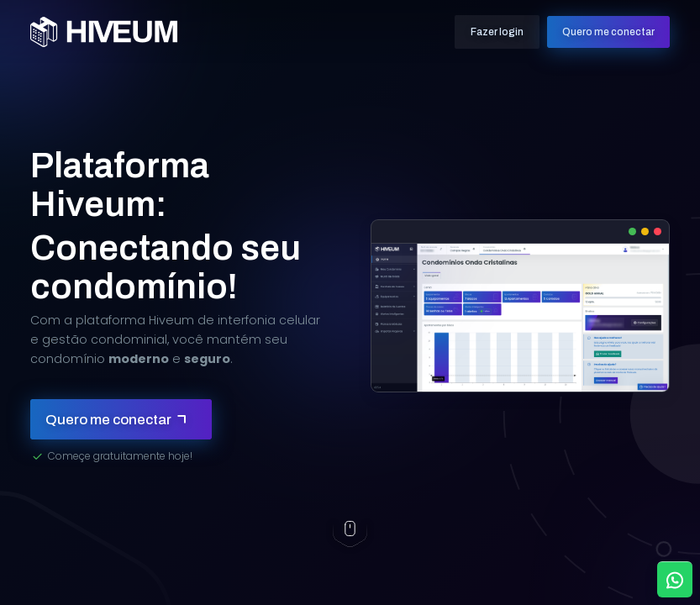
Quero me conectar (608, 32)
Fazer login (497, 32)
